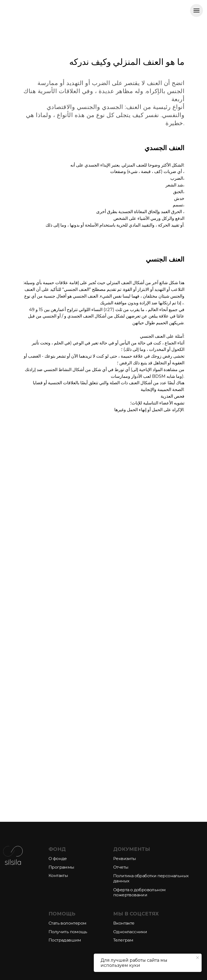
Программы (61, 867)
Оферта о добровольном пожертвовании (139, 892)
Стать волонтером (67, 923)
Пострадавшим (65, 940)
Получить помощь (68, 932)
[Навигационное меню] (196, 10)
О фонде (58, 859)
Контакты (58, 875)
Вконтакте (124, 923)
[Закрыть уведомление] (198, 958)
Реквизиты (125, 859)
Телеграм (123, 940)
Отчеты (121, 867)
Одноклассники (130, 932)
